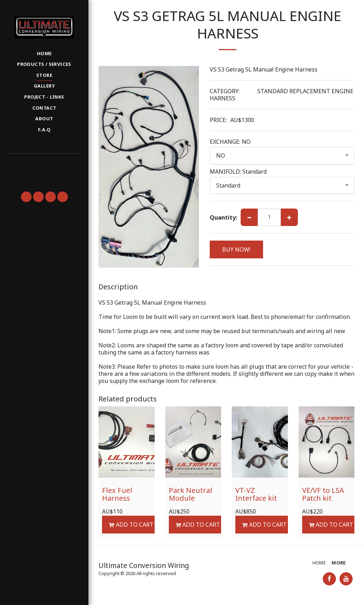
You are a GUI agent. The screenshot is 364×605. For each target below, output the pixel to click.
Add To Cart (131, 525)
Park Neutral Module (191, 494)
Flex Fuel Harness (117, 494)
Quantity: (223, 217)
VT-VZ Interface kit (256, 494)
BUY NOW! (236, 249)
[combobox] (282, 156)
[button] (44, 164)
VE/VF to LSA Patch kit (323, 494)
